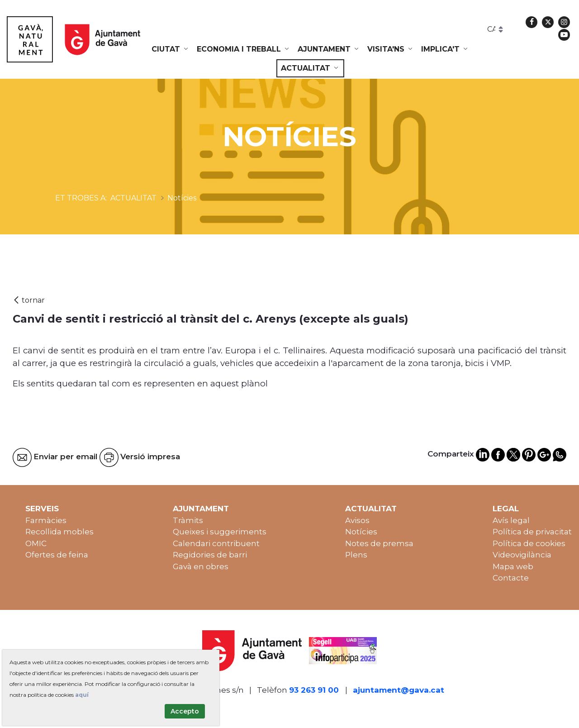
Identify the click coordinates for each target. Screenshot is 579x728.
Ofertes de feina (57, 555)
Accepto (185, 711)
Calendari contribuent (216, 543)
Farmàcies (46, 520)
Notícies (361, 532)
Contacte (511, 578)
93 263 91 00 (314, 690)
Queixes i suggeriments (220, 532)
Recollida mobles (59, 532)
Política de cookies (529, 543)
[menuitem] (171, 49)
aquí (82, 695)
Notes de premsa (379, 543)
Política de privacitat (532, 532)
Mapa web (513, 566)
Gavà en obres (201, 566)
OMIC (36, 543)
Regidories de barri (210, 555)
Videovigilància (522, 555)
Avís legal (511, 520)
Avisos (357, 520)
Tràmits (188, 520)
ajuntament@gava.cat (399, 690)
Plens (356, 555)
